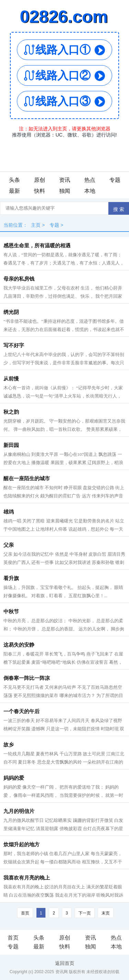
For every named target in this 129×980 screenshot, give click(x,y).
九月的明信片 (19, 811)
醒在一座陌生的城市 (27, 479)
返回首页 (65, 963)
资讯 (65, 180)
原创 (40, 180)
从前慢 (11, 379)
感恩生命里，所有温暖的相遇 (37, 246)
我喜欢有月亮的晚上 (27, 878)
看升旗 (11, 578)
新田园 (11, 445)
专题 (115, 180)
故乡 (9, 745)
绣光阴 (11, 312)
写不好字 (14, 345)
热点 (90, 180)
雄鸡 (9, 512)
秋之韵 (11, 412)
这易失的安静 (19, 645)
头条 (14, 180)
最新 (14, 191)
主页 (36, 225)
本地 (90, 191)
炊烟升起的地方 (21, 845)
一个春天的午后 (21, 711)
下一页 (85, 913)
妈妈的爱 (14, 778)
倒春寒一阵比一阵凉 (27, 678)
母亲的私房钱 (19, 279)
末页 (106, 913)
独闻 (65, 191)
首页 (25, 913)
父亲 (9, 545)
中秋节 (11, 612)
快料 (40, 191)
